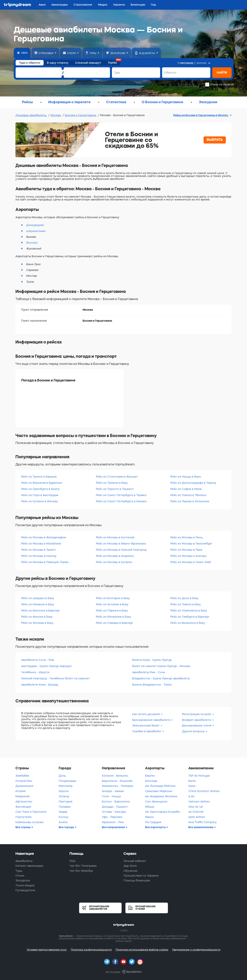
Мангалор (66, 786)
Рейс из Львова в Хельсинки (190, 501)
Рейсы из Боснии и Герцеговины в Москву (201, 115)
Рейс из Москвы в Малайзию (41, 544)
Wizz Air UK (196, 807)
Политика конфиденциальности (91, 950)
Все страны (23, 827)
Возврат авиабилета (197, 720)
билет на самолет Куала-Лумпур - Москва (161, 666)
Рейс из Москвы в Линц (187, 537)
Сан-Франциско (156, 802)
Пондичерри (67, 781)
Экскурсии (23, 880)
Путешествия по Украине (141, 876)
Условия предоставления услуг (47, 950)
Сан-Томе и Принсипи (31, 812)
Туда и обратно (30, 63)
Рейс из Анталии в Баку (112, 604)
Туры (19, 871)
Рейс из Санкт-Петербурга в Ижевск (121, 501)
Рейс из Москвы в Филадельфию (44, 537)
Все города (67, 827)
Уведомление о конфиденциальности (196, 950)
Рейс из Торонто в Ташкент (115, 489)
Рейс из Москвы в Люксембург (191, 544)
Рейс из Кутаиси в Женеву (39, 501)
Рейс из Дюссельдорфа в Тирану (193, 483)
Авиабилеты (24, 861)
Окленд (64, 796)
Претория (66, 802)
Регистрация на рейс (197, 714)
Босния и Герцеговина (81, 115)
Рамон (149, 817)
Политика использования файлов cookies (142, 950)
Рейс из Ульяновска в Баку (189, 610)
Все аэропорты (156, 827)
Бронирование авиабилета (152, 720)
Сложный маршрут (88, 63)
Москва (56, 115)
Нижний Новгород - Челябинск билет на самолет (55, 678)
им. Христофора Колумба (162, 812)
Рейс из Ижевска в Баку (38, 604)
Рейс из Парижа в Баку (112, 610)
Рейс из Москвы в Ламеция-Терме (45, 562)
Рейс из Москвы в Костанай (115, 537)
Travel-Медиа (25, 885)
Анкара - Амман (113, 791)
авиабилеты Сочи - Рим (38, 660)
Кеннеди (151, 781)
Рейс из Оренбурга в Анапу (40, 489)
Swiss (192, 786)
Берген (150, 776)
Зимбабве (22, 776)
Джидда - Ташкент (115, 807)
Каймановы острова (29, 822)
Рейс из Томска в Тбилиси (188, 495)
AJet (191, 796)
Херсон (64, 791)
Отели (20, 876)
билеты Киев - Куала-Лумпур (152, 660)
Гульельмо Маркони (159, 791)
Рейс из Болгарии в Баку (113, 598)
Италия (20, 791)
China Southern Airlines (204, 791)
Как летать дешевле (146, 714)
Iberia (192, 781)
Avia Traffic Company (202, 822)
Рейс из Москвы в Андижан (115, 556)
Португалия (23, 817)
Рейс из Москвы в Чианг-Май (191, 562)
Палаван (65, 807)
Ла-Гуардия (153, 822)
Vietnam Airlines (199, 802)
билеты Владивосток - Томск (152, 685)
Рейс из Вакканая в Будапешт (42, 483)
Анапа (63, 822)
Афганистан (24, 802)
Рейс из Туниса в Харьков (39, 477)
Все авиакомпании (201, 827)
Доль (62, 776)
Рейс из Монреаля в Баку (113, 617)
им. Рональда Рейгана (160, 786)
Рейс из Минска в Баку (37, 617)
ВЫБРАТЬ (215, 140)
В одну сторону (58, 63)
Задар (63, 812)
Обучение (130, 871)
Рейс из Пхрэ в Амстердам (40, 495)
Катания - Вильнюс (115, 776)
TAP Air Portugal (199, 776)
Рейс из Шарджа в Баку (38, 598)
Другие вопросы (194, 731)
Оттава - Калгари (114, 812)
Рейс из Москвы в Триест (39, 550)
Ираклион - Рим (113, 822)
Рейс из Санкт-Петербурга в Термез (121, 495)
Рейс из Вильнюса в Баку (188, 623)
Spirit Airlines (197, 817)
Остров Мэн (24, 781)
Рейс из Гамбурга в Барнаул (190, 617)
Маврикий (22, 796)
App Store (130, 866)
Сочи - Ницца (111, 796)
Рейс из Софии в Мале (186, 489)
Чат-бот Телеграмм (83, 866)
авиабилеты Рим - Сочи (149, 672)
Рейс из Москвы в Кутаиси (114, 562)
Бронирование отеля (197, 725)
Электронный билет (146, 725)
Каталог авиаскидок (29, 866)
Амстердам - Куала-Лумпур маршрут (47, 666)
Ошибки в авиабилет (147, 731)
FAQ (72, 861)
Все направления (114, 827)
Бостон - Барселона (116, 802)
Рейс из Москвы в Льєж (186, 550)
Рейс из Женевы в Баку (37, 623)
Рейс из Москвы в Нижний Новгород (121, 550)
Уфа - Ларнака (112, 817)
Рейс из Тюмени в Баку (112, 483)
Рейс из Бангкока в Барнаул (40, 610)
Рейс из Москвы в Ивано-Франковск (121, 544)
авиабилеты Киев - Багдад (40, 685)
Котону (63, 817)
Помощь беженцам (137, 880)
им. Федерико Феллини (161, 796)
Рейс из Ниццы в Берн (186, 477)
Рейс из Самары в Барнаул (114, 623)
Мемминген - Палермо (118, 786)
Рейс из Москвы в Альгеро (189, 556)
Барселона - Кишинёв (117, 781)
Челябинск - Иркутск (35, 672)
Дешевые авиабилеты (31, 115)
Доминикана (24, 786)
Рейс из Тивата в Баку (186, 604)
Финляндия (23, 807)
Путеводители (25, 890)
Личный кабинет (135, 861)
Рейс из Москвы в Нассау (39, 556)
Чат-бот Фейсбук (81, 871)
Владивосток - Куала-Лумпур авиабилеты (161, 678)
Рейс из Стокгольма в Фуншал (117, 477)
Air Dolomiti (196, 812)
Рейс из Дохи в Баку (184, 598)
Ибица (150, 807)
